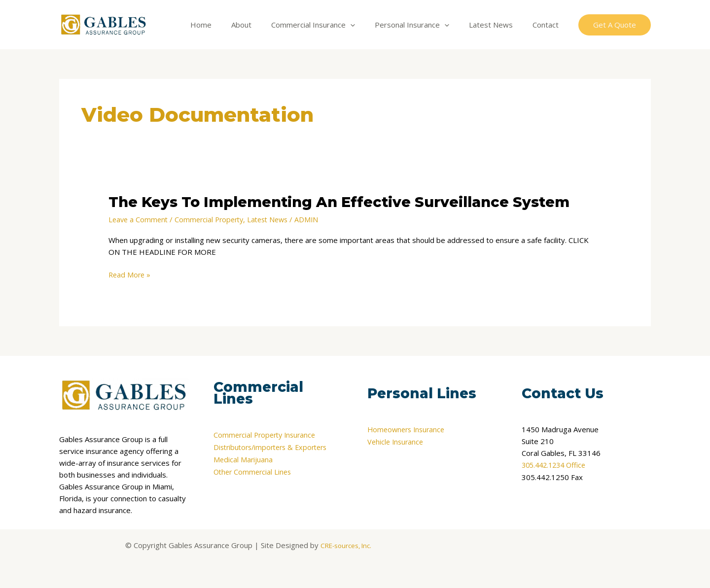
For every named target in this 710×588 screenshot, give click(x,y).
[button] (615, 25)
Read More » (130, 275)
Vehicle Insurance (397, 441)
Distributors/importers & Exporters (274, 447)
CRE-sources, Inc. (346, 545)
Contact (548, 25)
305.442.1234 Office (557, 465)
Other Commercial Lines (254, 471)
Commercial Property (213, 219)
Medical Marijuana (244, 459)
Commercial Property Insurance (267, 435)
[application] (368, 25)
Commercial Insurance (330, 25)
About (264, 25)
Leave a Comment (139, 219)
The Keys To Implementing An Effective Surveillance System (351, 202)
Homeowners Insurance (408, 429)
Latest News (498, 25)
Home (228, 25)
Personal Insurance (424, 25)
